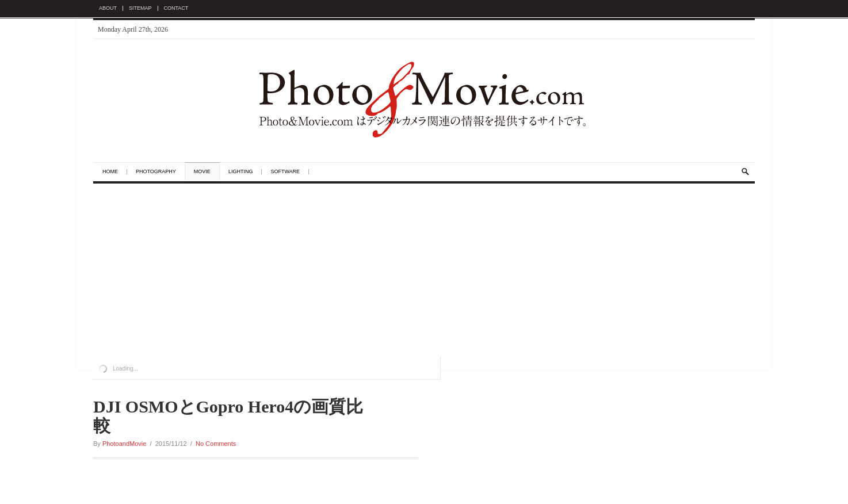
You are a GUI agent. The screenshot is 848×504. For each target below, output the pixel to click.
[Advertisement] (424, 270)
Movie (202, 172)
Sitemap (140, 8)
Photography (156, 172)
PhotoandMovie (124, 444)
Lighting (241, 172)
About (108, 8)
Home (110, 172)
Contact (176, 8)
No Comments (216, 444)
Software (285, 172)
